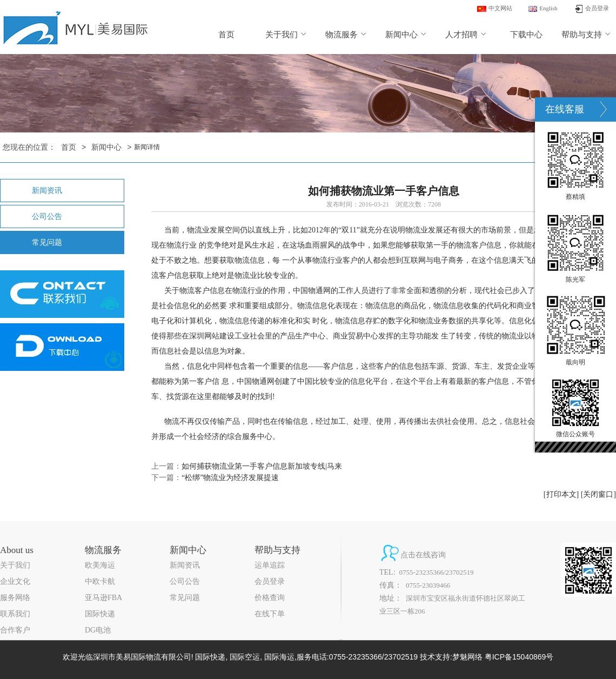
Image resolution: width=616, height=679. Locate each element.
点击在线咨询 (423, 555)
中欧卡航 (100, 581)
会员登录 (270, 581)
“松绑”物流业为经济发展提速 (230, 478)
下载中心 (526, 35)
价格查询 (270, 598)
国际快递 (100, 614)
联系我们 (15, 614)
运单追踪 (270, 565)
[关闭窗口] (598, 494)
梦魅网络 (467, 657)
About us (17, 550)
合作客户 (15, 630)
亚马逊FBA (103, 598)
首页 (226, 35)
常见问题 (47, 242)
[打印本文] (561, 494)
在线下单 (270, 614)
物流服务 (346, 35)
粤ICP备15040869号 (519, 657)
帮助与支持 (586, 35)
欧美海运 (100, 565)
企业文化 (15, 581)
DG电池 (98, 630)
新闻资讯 (47, 191)
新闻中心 (406, 35)
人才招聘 (466, 35)
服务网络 (15, 598)
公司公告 (47, 217)
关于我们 (286, 35)
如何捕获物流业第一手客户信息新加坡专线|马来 (262, 466)
